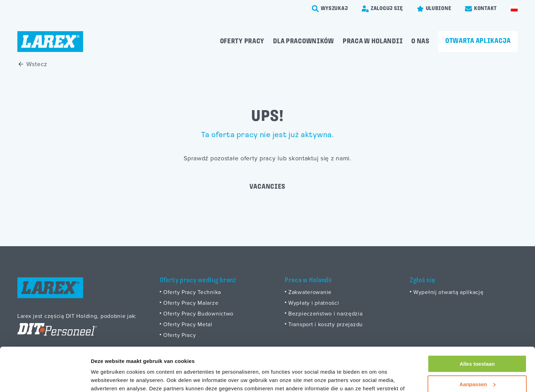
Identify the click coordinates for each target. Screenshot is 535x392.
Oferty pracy (242, 42)
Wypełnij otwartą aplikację (449, 292)
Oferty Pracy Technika (192, 292)
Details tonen (107, 378)
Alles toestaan (477, 326)
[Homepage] (50, 42)
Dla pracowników (304, 42)
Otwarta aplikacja (478, 41)
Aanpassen (477, 346)
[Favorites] (434, 9)
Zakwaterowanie (310, 292)
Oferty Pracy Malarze (191, 303)
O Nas (420, 42)
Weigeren (477, 367)
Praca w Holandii (373, 42)
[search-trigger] (330, 9)
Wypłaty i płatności (314, 303)
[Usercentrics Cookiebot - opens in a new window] (45, 378)
